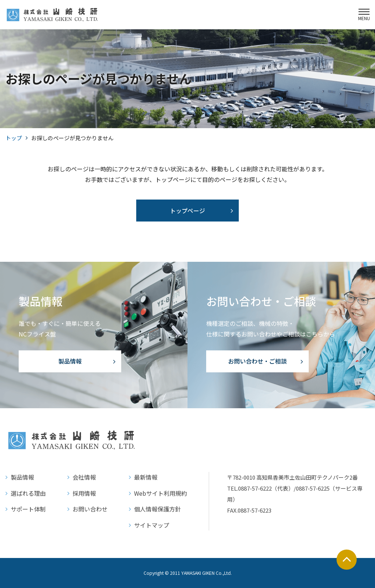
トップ (14, 138)
